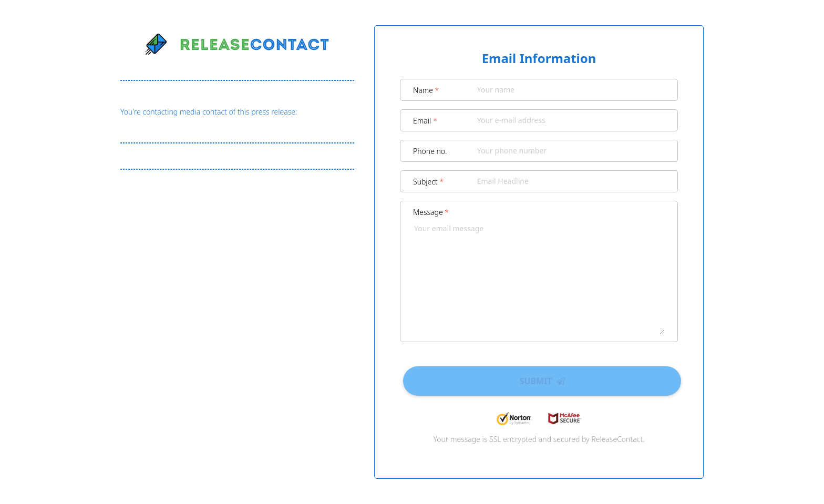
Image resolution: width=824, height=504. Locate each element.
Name (426, 90)
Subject (428, 182)
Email (425, 121)
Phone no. (430, 151)
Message (431, 212)
